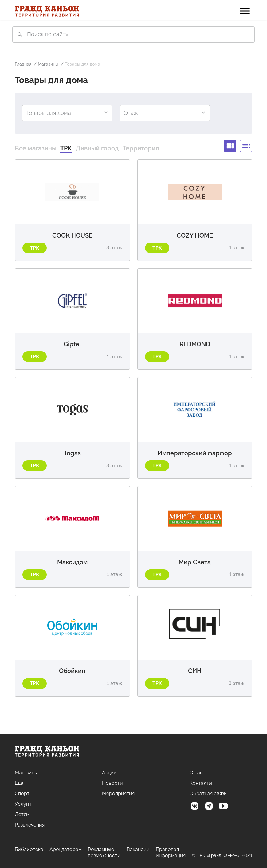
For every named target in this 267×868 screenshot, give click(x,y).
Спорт (22, 794)
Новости (112, 783)
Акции (109, 773)
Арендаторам (66, 849)
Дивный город (97, 148)
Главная (23, 64)
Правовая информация (171, 852)
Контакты (201, 783)
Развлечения (30, 825)
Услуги (23, 804)
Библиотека (29, 849)
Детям (22, 814)
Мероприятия (118, 794)
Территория (141, 148)
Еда (19, 783)
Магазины (48, 64)
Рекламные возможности (104, 852)
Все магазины (36, 148)
